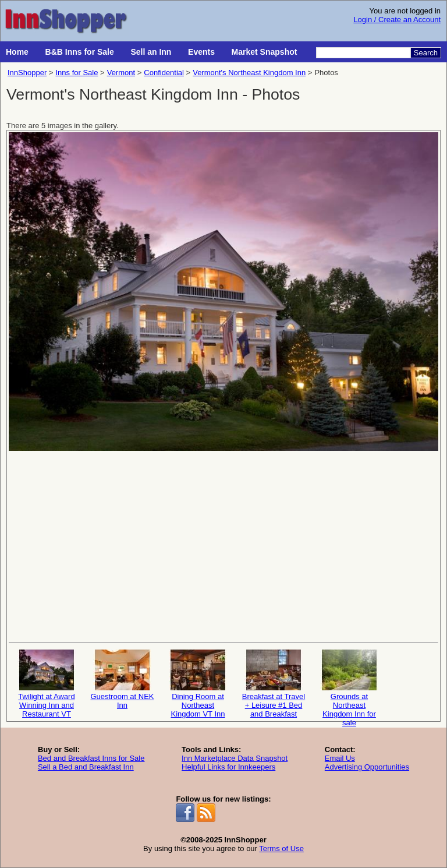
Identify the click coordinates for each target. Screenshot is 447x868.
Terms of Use (281, 848)
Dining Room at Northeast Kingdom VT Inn (198, 683)
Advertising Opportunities (367, 767)
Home (17, 52)
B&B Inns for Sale (80, 52)
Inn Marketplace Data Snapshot (235, 758)
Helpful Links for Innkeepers (228, 767)
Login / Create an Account (397, 20)
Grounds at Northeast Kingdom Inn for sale (349, 683)
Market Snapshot (265, 52)
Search (426, 53)
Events (201, 52)
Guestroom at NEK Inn (122, 680)
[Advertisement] (223, 545)
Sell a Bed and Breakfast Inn (86, 767)
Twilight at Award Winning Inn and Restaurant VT (47, 683)
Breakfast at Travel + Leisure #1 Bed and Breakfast (274, 683)
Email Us (340, 758)
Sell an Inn (151, 52)
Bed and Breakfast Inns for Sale (91, 758)
